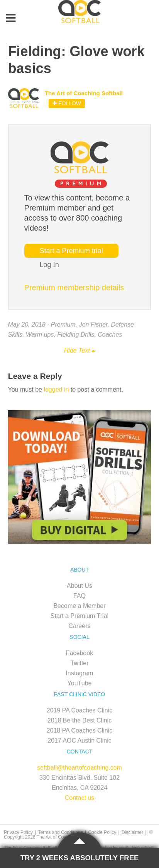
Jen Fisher (93, 324)
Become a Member (79, 606)
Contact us (79, 798)
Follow (67, 103)
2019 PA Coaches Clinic (79, 710)
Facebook (79, 653)
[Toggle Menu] (11, 19)
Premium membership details (74, 288)
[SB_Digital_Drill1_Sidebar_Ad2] (80, 542)
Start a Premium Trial (79, 616)
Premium (63, 324)
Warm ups (40, 335)
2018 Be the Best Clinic (79, 720)
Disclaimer (132, 832)
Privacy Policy (18, 832)
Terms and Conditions (61, 832)
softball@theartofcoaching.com (79, 768)
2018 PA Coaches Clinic (79, 730)
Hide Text (79, 350)
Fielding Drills (76, 335)
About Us (79, 586)
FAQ (79, 596)
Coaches (110, 335)
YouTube (80, 683)
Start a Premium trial (71, 251)
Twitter (79, 663)
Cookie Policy (102, 832)
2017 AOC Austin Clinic (79, 740)
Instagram (79, 673)
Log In (49, 265)
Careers (80, 626)
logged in (56, 389)
